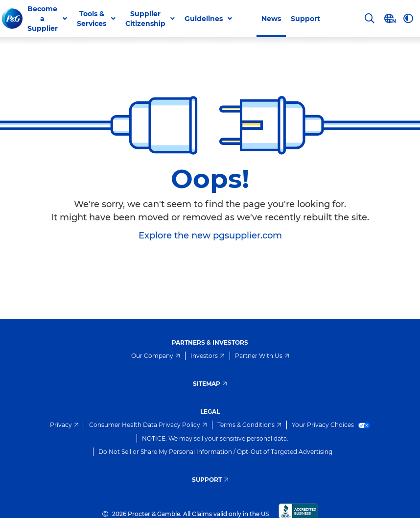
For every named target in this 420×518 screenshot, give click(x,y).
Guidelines (204, 19)
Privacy (64, 425)
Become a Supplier (43, 19)
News (271, 19)
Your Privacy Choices (331, 425)
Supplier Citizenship (145, 19)
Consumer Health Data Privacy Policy (148, 425)
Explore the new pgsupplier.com (210, 235)
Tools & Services (92, 19)
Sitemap (210, 384)
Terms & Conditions (249, 425)
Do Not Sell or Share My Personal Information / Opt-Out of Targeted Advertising (215, 452)
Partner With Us (262, 356)
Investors (208, 356)
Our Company (156, 356)
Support (305, 19)
